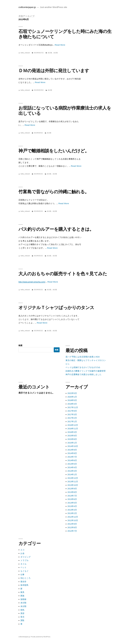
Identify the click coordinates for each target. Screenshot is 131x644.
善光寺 (23, 582)
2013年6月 (72, 499)
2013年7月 (72, 496)
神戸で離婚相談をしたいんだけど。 (54, 151)
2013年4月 (72, 506)
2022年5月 (72, 393)
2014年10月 (73, 446)
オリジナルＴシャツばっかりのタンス (56, 308)
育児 (22, 617)
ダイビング (26, 557)
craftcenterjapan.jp (27, 7)
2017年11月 (73, 407)
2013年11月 (73, 482)
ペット (23, 567)
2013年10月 (73, 485)
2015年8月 (72, 439)
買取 (22, 620)
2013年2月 (72, 513)
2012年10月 (73, 520)
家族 (22, 596)
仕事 (22, 575)
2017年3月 (72, 414)
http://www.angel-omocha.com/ (32, 282)
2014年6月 (72, 460)
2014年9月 (72, 450)
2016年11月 (73, 429)
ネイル (23, 564)
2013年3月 (72, 510)
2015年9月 (72, 436)
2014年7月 (72, 457)
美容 (22, 613)
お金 (22, 553)
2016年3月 (72, 432)
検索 (20, 345)
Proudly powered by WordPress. (41, 637)
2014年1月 (72, 475)
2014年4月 (72, 467)
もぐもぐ (25, 571)
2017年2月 (72, 418)
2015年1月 (72, 443)
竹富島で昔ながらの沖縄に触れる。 (54, 192)
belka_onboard (25, 53)
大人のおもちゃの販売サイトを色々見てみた (63, 274)
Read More (60, 45)
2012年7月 (72, 531)
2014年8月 (72, 453)
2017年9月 (72, 411)
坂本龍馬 (24, 585)
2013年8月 (72, 492)
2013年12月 (73, 478)
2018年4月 (72, 404)
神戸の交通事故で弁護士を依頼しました (84, 374)
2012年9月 (72, 524)
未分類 (50, 53)
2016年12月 (73, 425)
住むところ (26, 578)
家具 (22, 592)
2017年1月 (72, 422)
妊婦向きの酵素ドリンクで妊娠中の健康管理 (86, 371)
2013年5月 (72, 503)
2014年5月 (72, 464)
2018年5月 (72, 400)
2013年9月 (72, 489)
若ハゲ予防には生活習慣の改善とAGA (83, 357)
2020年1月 (72, 397)
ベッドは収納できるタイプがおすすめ (83, 367)
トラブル (25, 560)
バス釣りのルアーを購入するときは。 (56, 229)
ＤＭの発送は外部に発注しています (54, 71)
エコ (22, 550)
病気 (22, 610)
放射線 (23, 599)
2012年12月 (73, 517)
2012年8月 (72, 527)
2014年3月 (72, 471)
